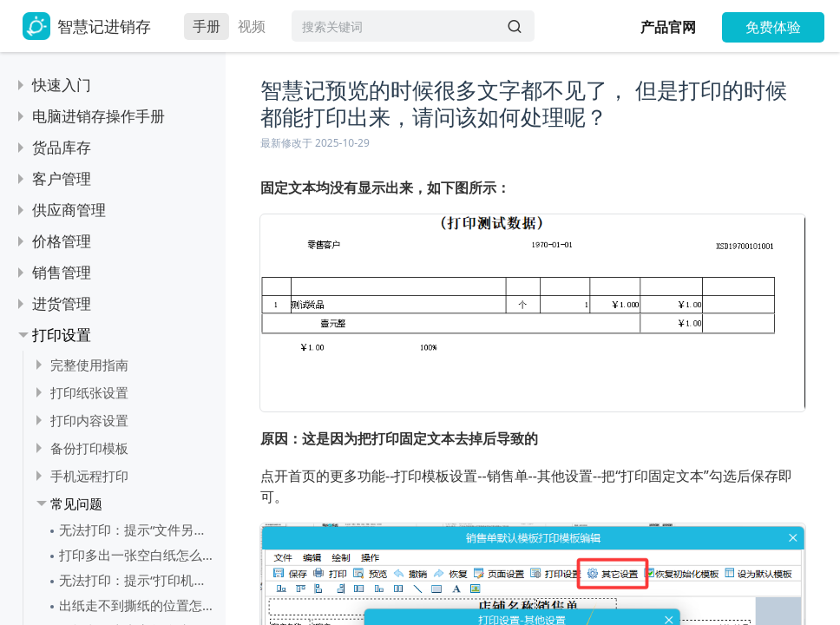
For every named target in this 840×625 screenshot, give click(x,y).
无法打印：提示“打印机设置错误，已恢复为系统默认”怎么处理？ (138, 580)
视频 (252, 26)
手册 (207, 26)
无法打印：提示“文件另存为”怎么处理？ (138, 530)
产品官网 (668, 27)
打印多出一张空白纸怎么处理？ (138, 555)
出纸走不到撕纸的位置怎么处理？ (138, 605)
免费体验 (773, 27)
